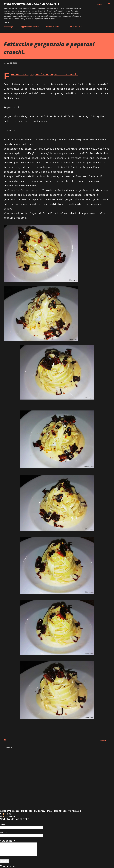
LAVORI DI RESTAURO (75, 27)
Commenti (10, 817)
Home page (8, 27)
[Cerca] (99, 4)
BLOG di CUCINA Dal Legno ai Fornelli (31, 4)
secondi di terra (53, 27)
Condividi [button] (103, 740)
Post (7, 814)
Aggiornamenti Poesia (30, 27)
